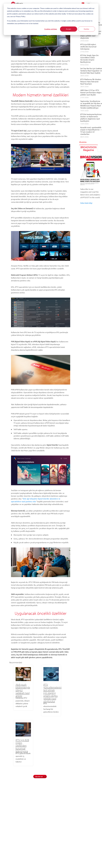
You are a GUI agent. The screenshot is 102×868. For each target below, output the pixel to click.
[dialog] (51, 19)
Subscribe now (39, 725)
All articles (83, 142)
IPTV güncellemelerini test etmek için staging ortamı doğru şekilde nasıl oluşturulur (41, 693)
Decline (86, 29)
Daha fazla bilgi (86, 203)
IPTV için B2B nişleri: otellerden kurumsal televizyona (60, 690)
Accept (69, 29)
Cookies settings (51, 29)
